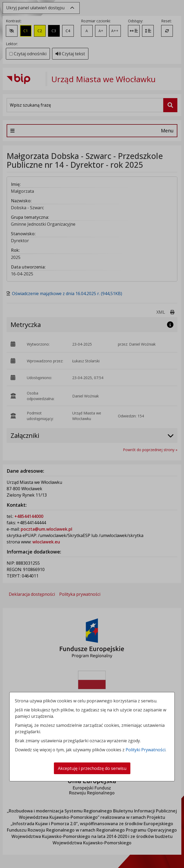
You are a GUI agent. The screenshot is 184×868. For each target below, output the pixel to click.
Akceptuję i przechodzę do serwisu (92, 768)
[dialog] (92, 434)
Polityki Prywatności (146, 750)
